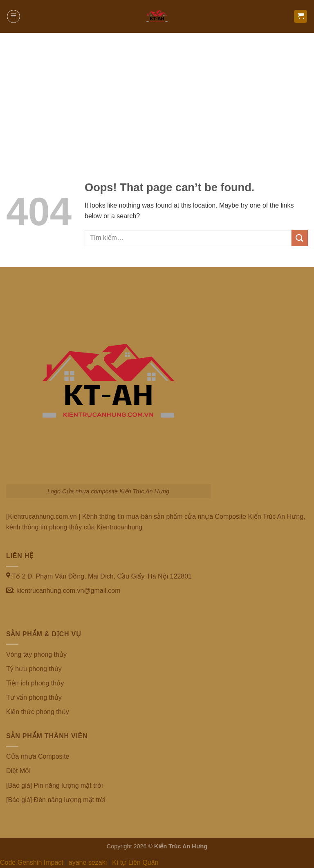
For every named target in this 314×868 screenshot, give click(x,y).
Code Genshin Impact (32, 862)
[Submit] (300, 238)
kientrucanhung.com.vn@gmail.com (68, 591)
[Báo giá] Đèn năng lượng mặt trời (56, 800)
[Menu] (13, 16)
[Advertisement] (157, 94)
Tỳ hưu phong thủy (34, 669)
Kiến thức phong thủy (38, 712)
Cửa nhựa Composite (38, 756)
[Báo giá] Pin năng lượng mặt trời (55, 785)
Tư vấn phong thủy (34, 697)
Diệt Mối (18, 771)
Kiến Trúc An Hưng (181, 846)
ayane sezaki (88, 862)
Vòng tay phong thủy (36, 654)
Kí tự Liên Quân (135, 862)
